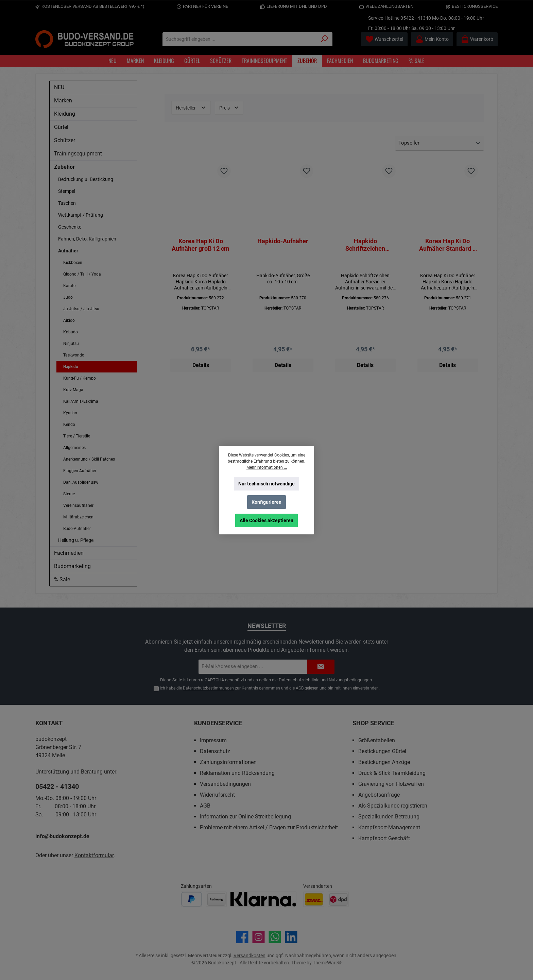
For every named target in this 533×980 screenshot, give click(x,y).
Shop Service (373, 723)
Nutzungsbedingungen (350, 680)
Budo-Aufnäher (77, 529)
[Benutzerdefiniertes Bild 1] (192, 899)
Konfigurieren (266, 502)
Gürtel (61, 127)
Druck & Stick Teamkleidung (392, 773)
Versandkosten (250, 956)
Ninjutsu (71, 344)
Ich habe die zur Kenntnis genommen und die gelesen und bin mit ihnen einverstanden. (270, 688)
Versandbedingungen (225, 784)
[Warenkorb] (477, 39)
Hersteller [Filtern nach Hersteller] (191, 107)
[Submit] (321, 667)
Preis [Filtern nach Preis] (229, 107)
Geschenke (70, 227)
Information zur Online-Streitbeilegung (245, 817)
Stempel (67, 191)
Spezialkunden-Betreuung (389, 817)
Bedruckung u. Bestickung (86, 179)
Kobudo (71, 332)
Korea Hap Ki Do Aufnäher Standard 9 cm (448, 245)
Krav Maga (73, 390)
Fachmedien (69, 553)
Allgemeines (74, 448)
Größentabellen (377, 740)
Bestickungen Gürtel (382, 751)
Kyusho (70, 413)
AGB (300, 688)
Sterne (69, 494)
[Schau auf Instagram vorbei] (259, 937)
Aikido (69, 320)
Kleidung (65, 114)
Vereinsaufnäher (78, 505)
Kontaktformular (94, 855)
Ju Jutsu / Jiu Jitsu (81, 309)
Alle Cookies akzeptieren (266, 520)
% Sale (62, 579)
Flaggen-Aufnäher (80, 471)
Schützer (65, 140)
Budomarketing (72, 566)
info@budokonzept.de (62, 836)
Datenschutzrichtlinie (299, 680)
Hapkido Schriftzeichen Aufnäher (365, 245)
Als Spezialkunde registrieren (393, 806)
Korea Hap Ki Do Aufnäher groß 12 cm (201, 245)
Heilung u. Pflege (76, 540)
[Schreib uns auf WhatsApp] (275, 937)
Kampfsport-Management (389, 827)
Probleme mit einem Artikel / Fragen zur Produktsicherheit (269, 827)
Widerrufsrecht (217, 795)
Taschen (67, 203)
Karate (69, 286)
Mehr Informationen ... (267, 467)
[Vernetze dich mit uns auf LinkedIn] (291, 937)
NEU (59, 87)
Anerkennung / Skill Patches (89, 459)
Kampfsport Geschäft (384, 838)
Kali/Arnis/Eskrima (81, 401)
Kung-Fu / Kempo (80, 378)
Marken (63, 101)
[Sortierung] (440, 143)
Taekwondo (74, 355)
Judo (68, 297)
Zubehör (64, 167)
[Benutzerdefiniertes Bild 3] (263, 899)
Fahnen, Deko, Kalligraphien (87, 239)
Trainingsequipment (78, 154)
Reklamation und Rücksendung (237, 773)
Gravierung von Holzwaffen (391, 784)
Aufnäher (68, 251)
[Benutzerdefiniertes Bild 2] (216, 899)
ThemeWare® (327, 963)
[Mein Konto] (432, 39)
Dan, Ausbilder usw (81, 482)
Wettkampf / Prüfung (81, 215)
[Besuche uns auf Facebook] (242, 937)
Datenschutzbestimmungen (208, 688)
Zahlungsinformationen (228, 762)
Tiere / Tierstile (77, 436)
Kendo (69, 425)
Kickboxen (73, 263)
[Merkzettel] (384, 39)
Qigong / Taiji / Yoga (82, 274)
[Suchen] (324, 39)
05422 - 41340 (416, 18)
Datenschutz (215, 751)
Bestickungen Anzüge (384, 762)
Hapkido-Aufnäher (283, 241)
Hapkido (71, 367)
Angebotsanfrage (379, 795)
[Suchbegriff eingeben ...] (240, 39)
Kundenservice (218, 723)
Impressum (213, 740)
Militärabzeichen (78, 517)
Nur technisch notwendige (266, 484)
